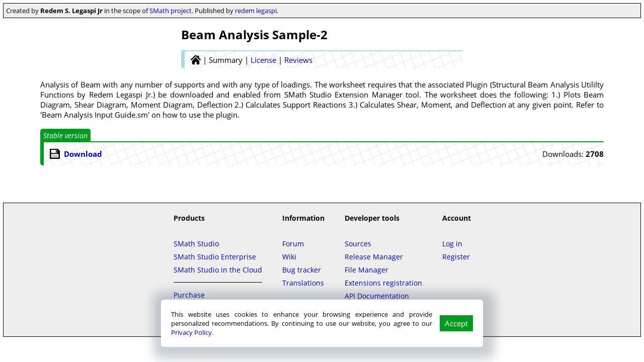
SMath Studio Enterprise (215, 257)
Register (456, 257)
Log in (452, 244)
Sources (358, 244)
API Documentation (377, 296)
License (263, 60)
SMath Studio (196, 244)
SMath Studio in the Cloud (218, 270)
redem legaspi (256, 11)
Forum (293, 244)
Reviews (298, 60)
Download (83, 154)
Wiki (289, 257)
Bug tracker (302, 270)
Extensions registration (383, 283)
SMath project (171, 11)
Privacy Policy (191, 332)
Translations (303, 283)
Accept (456, 323)
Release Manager (374, 257)
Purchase (189, 295)
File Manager (367, 270)
